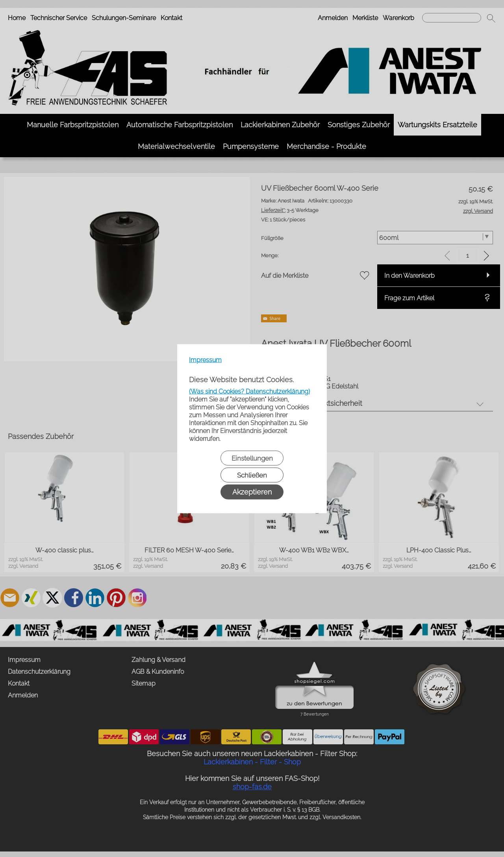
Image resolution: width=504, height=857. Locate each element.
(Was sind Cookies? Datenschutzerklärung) (249, 391)
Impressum (205, 360)
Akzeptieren (252, 492)
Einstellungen (252, 458)
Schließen (252, 475)
